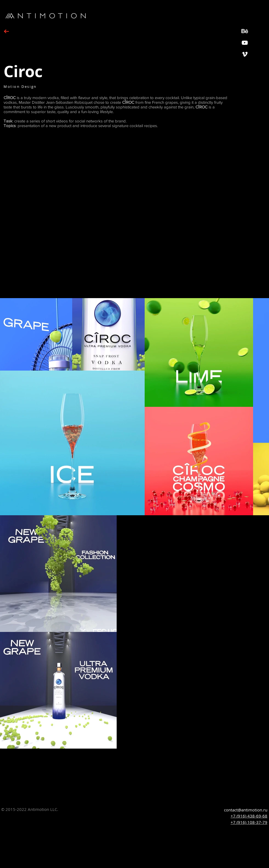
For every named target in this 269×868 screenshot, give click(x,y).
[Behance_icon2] (245, 31)
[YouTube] (245, 43)
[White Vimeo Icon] (245, 54)
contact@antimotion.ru (246, 810)
